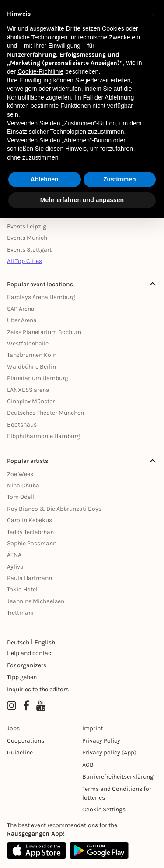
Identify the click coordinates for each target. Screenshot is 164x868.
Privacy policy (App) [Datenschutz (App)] (109, 752)
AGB (88, 765)
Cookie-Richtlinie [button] (40, 71)
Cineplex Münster (31, 401)
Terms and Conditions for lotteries (117, 793)
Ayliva (15, 567)
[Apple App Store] (37, 850)
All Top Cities (24, 261)
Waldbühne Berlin (31, 367)
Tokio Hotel (22, 589)
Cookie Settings (104, 809)
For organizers (27, 665)
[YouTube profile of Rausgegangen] (41, 706)
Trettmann (21, 613)
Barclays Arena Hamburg (41, 297)
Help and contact (30, 653)
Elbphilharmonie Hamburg (44, 436)
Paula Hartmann (30, 578)
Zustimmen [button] (120, 179)
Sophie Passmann (32, 543)
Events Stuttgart (29, 250)
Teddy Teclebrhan (30, 532)
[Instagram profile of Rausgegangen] (12, 706)
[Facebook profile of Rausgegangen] (26, 706)
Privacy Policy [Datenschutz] (101, 741)
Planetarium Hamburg (38, 378)
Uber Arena (22, 320)
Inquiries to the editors (38, 689)
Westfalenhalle (28, 343)
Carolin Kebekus (30, 520)
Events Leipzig (27, 226)
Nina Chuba (23, 486)
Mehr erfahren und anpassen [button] (82, 200)
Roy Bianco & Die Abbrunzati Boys (54, 509)
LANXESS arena (28, 390)
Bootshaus (22, 425)
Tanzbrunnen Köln (32, 355)
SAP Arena (21, 309)
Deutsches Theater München (45, 413)
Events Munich (27, 238)
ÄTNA (14, 555)
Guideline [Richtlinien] (20, 752)
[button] (153, 14)
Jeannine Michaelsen (36, 601)
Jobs (13, 728)
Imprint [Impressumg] (92, 728)
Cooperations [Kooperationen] (26, 741)
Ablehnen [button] (45, 179)
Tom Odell (21, 497)
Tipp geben (22, 677)
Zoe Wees (20, 474)
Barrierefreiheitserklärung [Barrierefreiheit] (118, 777)
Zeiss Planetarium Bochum (44, 332)
